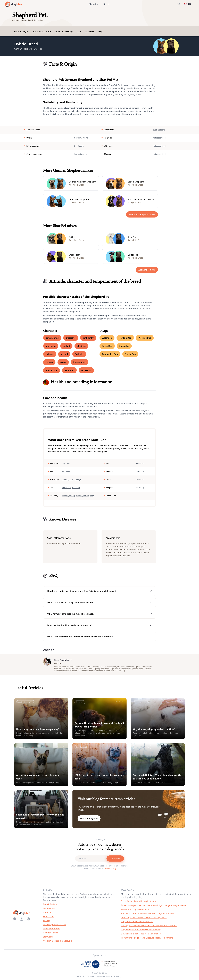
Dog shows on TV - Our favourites (137, 923)
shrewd (64, 354)
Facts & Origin (21, 31)
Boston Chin (49, 910)
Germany (78, 138)
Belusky (47, 922)
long (63, 463)
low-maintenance (81, 154)
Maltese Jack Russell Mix (55, 926)
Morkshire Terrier (51, 930)
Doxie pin (48, 914)
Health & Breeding (64, 31)
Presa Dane (48, 918)
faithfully (79, 354)
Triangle (78, 479)
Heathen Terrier (51, 934)
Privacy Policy (111, 870)
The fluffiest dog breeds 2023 (135, 911)
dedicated (69, 370)
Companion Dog (110, 354)
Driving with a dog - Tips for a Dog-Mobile (141, 935)
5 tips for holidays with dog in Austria (139, 903)
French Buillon (50, 906)
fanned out (66, 488)
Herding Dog (125, 338)
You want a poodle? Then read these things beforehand (147, 915)
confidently (88, 338)
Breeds (107, 4)
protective (71, 338)
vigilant (66, 346)
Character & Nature (41, 31)
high (155, 130)
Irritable (50, 354)
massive (65, 496)
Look (79, 31)
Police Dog (107, 346)
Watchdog (107, 338)
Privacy (118, 978)
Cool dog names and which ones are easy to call (144, 919)
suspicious (86, 370)
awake (63, 362)
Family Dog (130, 354)
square (86, 496)
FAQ (100, 31)
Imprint (110, 978)
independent (80, 362)
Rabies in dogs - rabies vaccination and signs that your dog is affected (154, 907)
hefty (92, 496)
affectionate (52, 370)
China (86, 138)
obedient (81, 346)
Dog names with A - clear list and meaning (141, 931)
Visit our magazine (89, 820)
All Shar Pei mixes (147, 270)
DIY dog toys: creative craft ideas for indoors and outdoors (149, 927)
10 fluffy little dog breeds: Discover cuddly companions (147, 939)
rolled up (76, 488)
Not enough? (100, 841)
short (69, 463)
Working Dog (145, 338)
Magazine (94, 4)
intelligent (51, 346)
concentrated (52, 338)
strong (72, 496)
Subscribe (115, 860)
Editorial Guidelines (96, 978)
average (162, 130)
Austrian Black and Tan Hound (57, 942)
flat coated (66, 471)
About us (81, 978)
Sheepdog (124, 346)
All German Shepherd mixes (142, 214)
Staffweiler (48, 938)
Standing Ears (67, 479)
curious (49, 362)
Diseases (90, 31)
